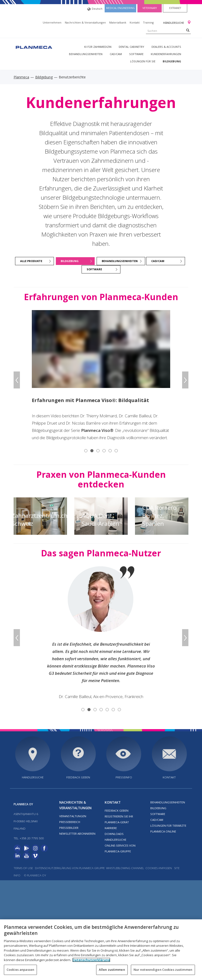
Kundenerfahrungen (166, 54)
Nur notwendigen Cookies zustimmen (163, 970)
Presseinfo (124, 777)
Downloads (114, 834)
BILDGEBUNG (70, 261)
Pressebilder (69, 828)
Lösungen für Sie (143, 61)
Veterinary (150, 8)
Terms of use (23, 868)
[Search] (188, 30)
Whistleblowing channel (125, 868)
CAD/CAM (116, 54)
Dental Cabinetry (131, 47)
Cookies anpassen (159, 868)
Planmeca (21, 77)
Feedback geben (78, 777)
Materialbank (118, 22)
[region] (101, 950)
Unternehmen (52, 22)
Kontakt (135, 22)
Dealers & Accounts (166, 47)
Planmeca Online (163, 831)
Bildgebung (172, 61)
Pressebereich (70, 822)
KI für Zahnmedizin (98, 47)
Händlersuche (174, 23)
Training (148, 22)
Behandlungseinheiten (86, 54)
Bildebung (158, 808)
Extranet (175, 8)
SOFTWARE (94, 269)
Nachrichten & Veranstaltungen (85, 22)
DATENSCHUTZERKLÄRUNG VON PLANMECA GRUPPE (70, 868)
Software (136, 54)
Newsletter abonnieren (77, 834)
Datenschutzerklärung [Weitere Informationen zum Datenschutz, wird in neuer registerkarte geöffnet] (91, 960)
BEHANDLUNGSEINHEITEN (120, 261)
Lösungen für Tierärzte (168, 826)
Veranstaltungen (73, 816)
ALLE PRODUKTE (31, 261)
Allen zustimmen (112, 970)
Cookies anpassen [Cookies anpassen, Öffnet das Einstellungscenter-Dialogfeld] (20, 970)
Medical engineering (120, 8)
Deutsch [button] (95, 9)
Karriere (111, 828)
